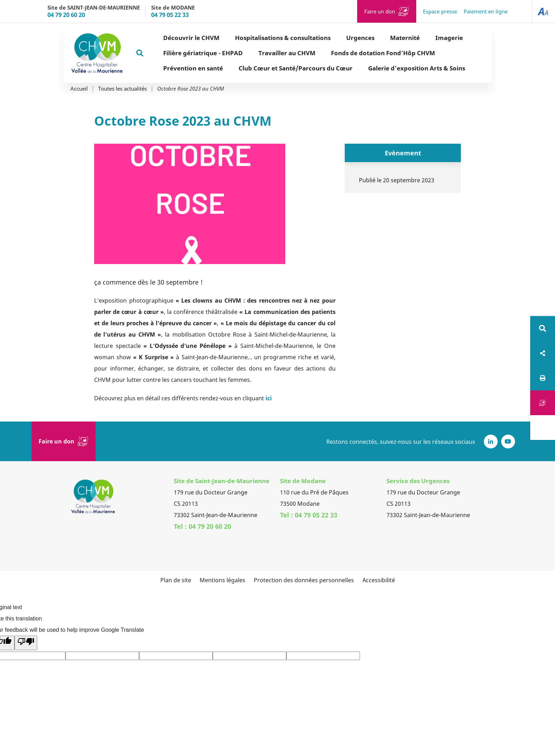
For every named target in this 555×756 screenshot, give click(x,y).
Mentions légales (222, 580)
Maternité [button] (380, 38)
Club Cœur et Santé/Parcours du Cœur (270, 68)
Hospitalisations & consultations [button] (258, 38)
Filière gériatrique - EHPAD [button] (178, 53)
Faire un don (380, 11)
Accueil (79, 89)
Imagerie (424, 38)
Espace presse (440, 11)
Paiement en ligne (486, 11)
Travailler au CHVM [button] (262, 53)
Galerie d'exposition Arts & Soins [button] (391, 68)
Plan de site (176, 580)
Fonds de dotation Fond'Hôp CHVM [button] (358, 53)
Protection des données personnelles (304, 580)
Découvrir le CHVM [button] (166, 38)
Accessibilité (379, 580)
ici (269, 398)
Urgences (335, 38)
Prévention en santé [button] (168, 68)
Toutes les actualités (122, 89)
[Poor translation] (26, 643)
